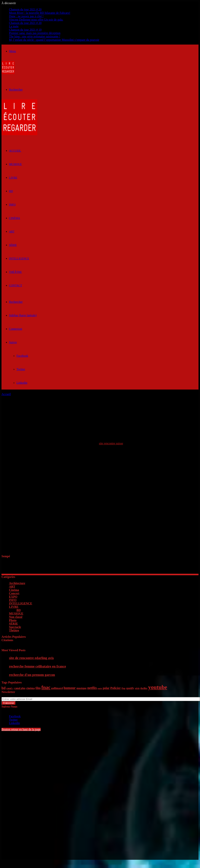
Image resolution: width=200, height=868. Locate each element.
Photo (13, 620)
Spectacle (15, 627)
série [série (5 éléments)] (137, 688)
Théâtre (15, 272)
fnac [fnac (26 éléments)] (46, 687)
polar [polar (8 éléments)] (106, 688)
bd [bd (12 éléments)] (4, 688)
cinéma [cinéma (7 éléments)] (31, 688)
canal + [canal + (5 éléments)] (10, 688)
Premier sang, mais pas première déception (35, 33)
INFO (12, 205)
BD (11, 191)
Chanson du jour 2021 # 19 (25, 30)
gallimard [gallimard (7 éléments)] (57, 688)
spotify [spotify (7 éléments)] (130, 688)
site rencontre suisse (111, 443)
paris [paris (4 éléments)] (100, 688)
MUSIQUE (15, 164)
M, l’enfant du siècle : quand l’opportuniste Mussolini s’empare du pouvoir (54, 40)
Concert (14, 593)
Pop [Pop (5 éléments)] (124, 688)
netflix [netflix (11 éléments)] (92, 688)
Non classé (16, 617)
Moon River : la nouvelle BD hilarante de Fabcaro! (40, 13)
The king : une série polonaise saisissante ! (35, 36)
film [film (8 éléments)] (38, 688)
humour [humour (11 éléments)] (70, 688)
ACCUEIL (15, 151)
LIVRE (13, 178)
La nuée (14, 26)
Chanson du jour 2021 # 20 (25, 9)
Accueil (6, 394)
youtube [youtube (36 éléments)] (158, 687)
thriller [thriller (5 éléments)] (144, 688)
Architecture (17, 583)
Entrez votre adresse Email (18, 695)
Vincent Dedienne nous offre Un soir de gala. (36, 20)
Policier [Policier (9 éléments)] (116, 688)
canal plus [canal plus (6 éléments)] (20, 688)
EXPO (13, 597)
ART (12, 232)
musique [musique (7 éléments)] (81, 688)
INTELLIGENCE (19, 259)
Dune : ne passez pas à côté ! (26, 16)
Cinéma (15, 218)
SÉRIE (13, 245)
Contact (16, 285)
